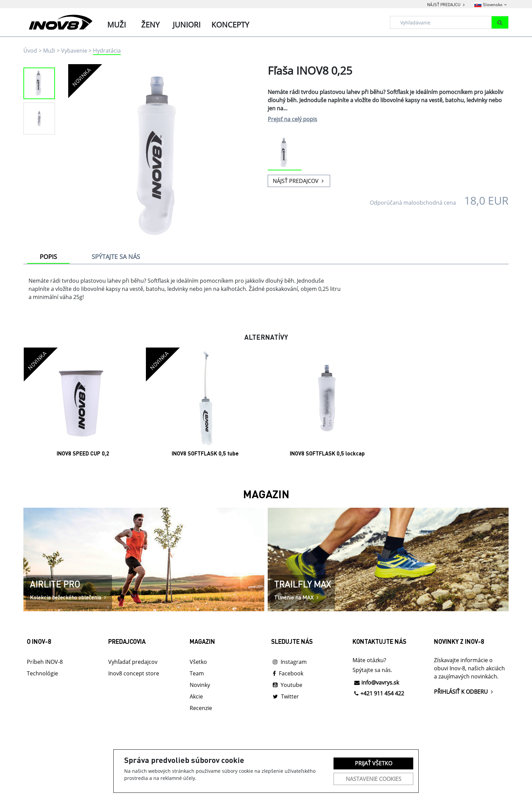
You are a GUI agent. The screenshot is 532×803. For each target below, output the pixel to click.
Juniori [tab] (187, 24)
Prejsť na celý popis (292, 119)
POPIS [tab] (48, 257)
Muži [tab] (117, 24)
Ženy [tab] (150, 24)
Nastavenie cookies (374, 779)
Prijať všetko (374, 763)
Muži (49, 51)
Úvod (30, 51)
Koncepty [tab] (230, 24)
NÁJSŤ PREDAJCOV (299, 181)
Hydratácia (107, 51)
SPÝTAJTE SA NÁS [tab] (116, 257)
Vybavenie (74, 51)
